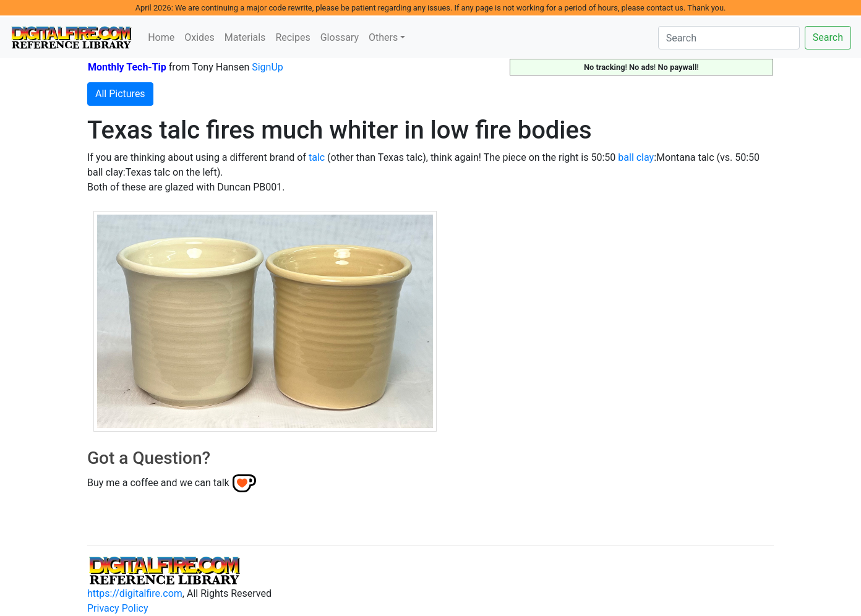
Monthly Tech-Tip (127, 67)
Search (828, 37)
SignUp (268, 67)
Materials (245, 37)
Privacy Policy (118, 608)
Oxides (199, 37)
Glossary (340, 37)
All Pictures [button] (120, 94)
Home (161, 37)
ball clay (636, 157)
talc (317, 157)
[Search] (729, 38)
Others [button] (383, 37)
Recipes (293, 37)
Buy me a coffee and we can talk (158, 483)
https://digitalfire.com (135, 593)
